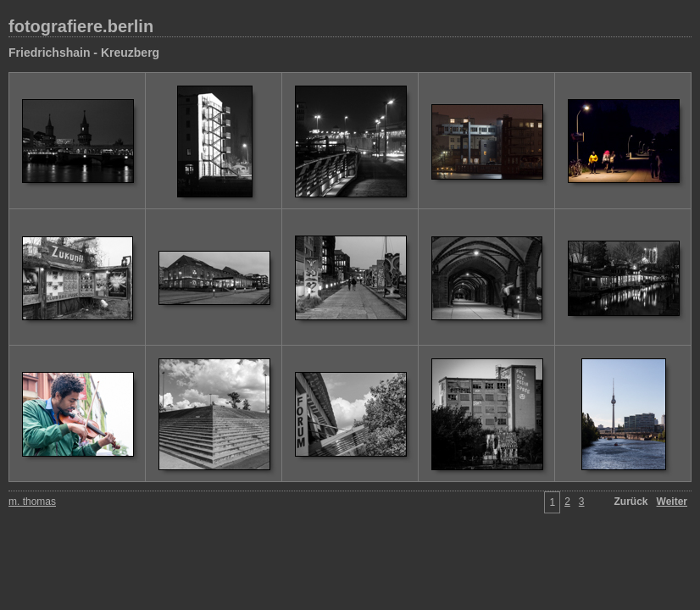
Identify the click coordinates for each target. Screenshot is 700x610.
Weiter (672, 502)
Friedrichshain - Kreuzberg (84, 53)
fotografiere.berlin (81, 26)
